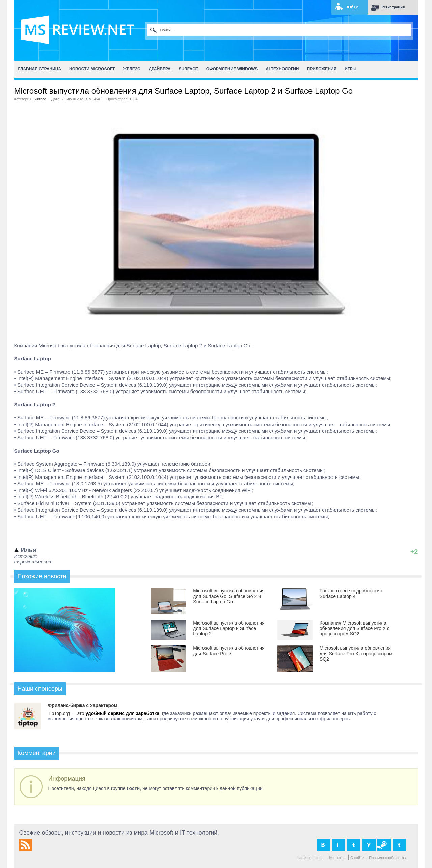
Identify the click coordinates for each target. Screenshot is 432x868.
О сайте (357, 858)
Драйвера (159, 69)
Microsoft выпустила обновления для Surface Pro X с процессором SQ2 (356, 654)
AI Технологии (282, 69)
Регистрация (393, 7)
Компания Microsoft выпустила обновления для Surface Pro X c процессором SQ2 (355, 628)
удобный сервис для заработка (122, 713)
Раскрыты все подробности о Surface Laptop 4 (352, 594)
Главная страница (40, 69)
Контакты (337, 858)
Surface (188, 69)
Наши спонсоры (310, 858)
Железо (132, 69)
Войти (352, 7)
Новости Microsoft (92, 69)
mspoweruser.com (33, 562)
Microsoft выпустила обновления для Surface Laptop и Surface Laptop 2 (229, 628)
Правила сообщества (387, 858)
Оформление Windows (232, 69)
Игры (350, 69)
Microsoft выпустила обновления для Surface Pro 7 (229, 651)
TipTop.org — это (66, 713)
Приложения (322, 69)
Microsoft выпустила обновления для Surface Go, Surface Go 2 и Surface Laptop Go (229, 596)
